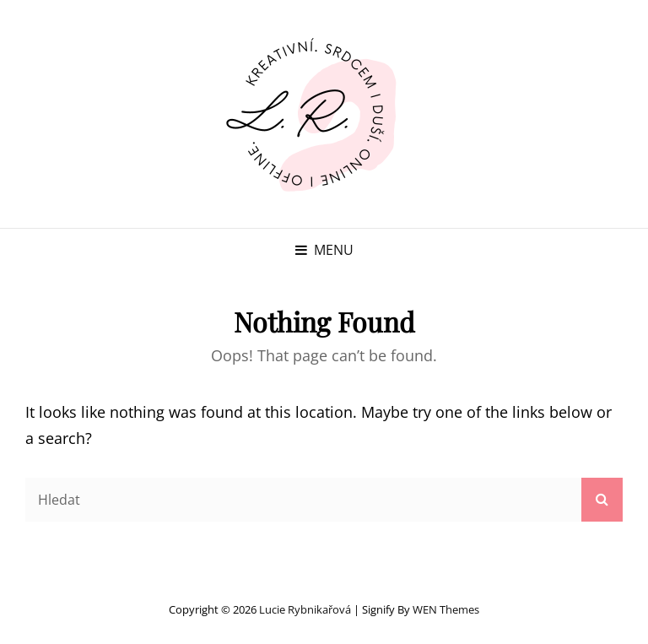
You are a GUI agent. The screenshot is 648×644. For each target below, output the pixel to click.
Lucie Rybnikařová (305, 609)
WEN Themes (446, 609)
